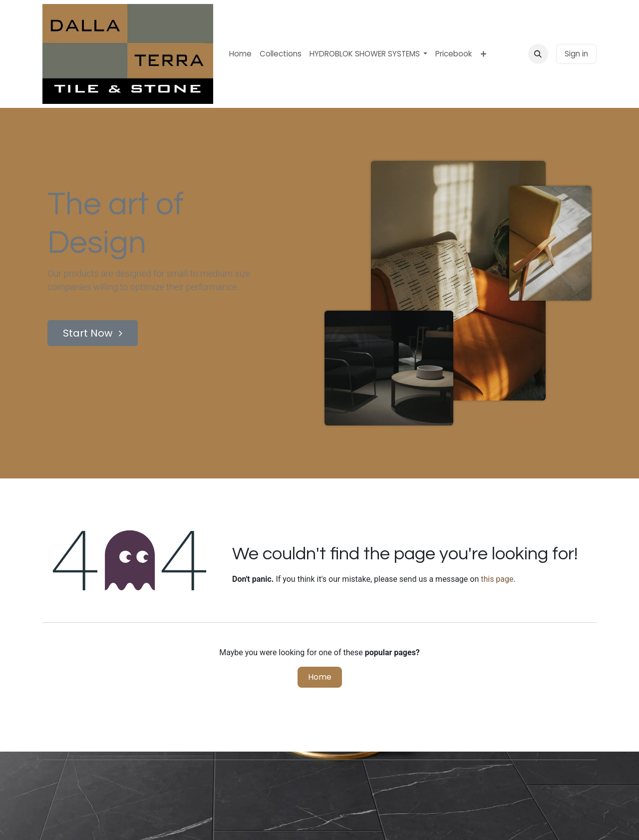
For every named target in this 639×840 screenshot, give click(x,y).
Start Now (93, 333)
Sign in (576, 54)
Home (320, 677)
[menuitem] (240, 54)
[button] (538, 54)
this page (497, 579)
